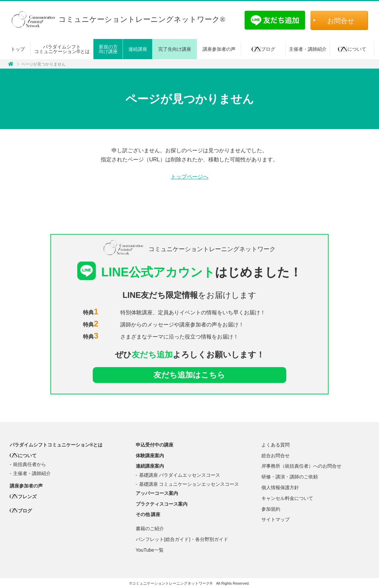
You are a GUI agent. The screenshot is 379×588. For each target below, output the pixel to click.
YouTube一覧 (150, 551)
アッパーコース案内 (157, 494)
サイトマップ (276, 520)
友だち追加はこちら (189, 375)
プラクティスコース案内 (162, 504)
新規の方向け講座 (108, 49)
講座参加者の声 (219, 49)
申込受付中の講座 (155, 445)
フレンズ (23, 497)
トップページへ (189, 177)
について (352, 49)
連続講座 (138, 49)
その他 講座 (148, 515)
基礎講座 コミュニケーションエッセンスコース (189, 485)
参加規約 (271, 509)
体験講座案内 (150, 456)
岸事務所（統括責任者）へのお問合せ (301, 467)
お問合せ (341, 21)
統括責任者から (30, 465)
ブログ (263, 49)
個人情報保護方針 (280, 488)
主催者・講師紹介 (308, 49)
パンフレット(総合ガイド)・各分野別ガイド (182, 540)
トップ (18, 49)
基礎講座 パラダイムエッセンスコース (180, 476)
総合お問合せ (276, 456)
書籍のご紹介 (150, 529)
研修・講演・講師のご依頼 (290, 477)
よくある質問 (276, 445)
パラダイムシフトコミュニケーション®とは (62, 49)
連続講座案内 (150, 467)
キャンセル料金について (287, 499)
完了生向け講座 (175, 49)
